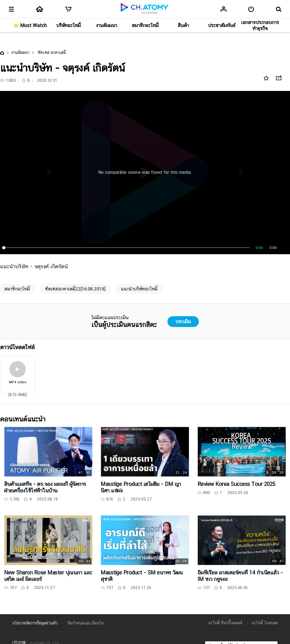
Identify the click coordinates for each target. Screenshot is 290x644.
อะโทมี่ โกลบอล (265, 623)
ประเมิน (183, 321)
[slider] (127, 248)
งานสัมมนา (20, 52)
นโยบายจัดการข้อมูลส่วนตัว (35, 623)
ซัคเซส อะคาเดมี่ (51, 52)
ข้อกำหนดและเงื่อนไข (85, 623)
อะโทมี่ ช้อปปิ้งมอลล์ (225, 623)
